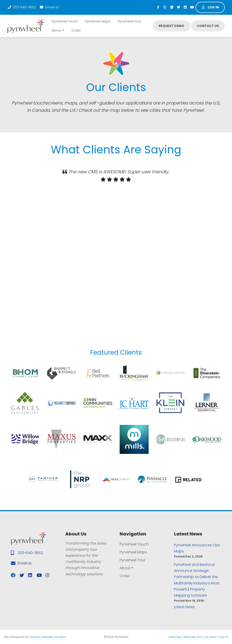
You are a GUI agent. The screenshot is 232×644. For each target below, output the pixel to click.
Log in (210, 7)
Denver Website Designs (48, 637)
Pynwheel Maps (98, 21)
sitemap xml (193, 637)
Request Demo (171, 26)
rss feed (210, 637)
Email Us (49, 7)
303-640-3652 (22, 7)
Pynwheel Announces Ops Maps (197, 548)
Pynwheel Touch (65, 21)
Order (76, 30)
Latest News (184, 607)
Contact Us (208, 26)
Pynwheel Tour (129, 21)
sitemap (175, 637)
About (57, 30)
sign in (224, 637)
